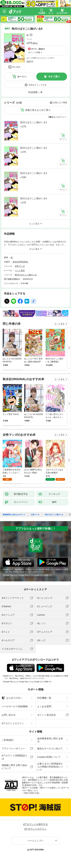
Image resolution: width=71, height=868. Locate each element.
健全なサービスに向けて (50, 748)
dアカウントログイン (13, 723)
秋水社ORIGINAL (21, 262)
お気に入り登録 (60, 103)
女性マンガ (20, 266)
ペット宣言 (20, 270)
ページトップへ (36, 841)
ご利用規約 (7, 740)
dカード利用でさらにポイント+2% (40, 58)
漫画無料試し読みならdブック (14, 515)
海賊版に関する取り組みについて (14, 767)
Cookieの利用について (49, 757)
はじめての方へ (12, 698)
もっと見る (60, 324)
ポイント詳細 (34, 52)
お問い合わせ (9, 715)
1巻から (52, 117)
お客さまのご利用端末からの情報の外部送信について (50, 767)
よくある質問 (44, 706)
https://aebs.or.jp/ (32, 793)
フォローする (31, 35)
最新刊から (62, 117)
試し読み (16, 67)
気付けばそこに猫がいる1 (34, 122)
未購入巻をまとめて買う (38, 110)
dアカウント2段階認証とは (15, 757)
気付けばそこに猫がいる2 (34, 148)
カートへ (22, 77)
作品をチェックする (38, 85)
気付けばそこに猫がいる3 (34, 173)
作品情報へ (34, 92)
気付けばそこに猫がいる (26, 275)
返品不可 (30, 61)
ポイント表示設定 (47, 715)
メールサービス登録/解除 (15, 706)
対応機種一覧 (44, 698)
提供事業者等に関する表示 (50, 740)
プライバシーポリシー (13, 748)
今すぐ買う (54, 77)
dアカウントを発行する (36, 824)
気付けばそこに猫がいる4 (34, 198)
